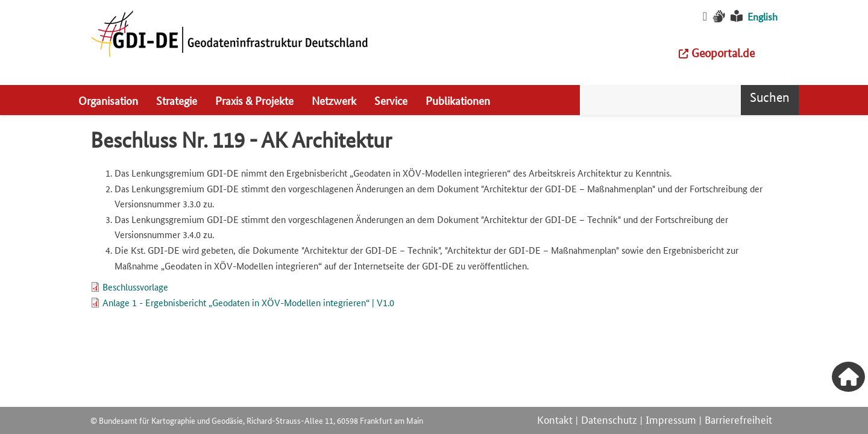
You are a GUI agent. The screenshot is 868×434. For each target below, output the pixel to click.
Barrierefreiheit (738, 419)
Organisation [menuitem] (108, 100)
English (763, 17)
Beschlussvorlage (135, 287)
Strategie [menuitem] (177, 100)
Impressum (671, 419)
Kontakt (555, 419)
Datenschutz (609, 419)
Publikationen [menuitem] (458, 100)
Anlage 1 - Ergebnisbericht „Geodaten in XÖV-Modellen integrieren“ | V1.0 (248, 302)
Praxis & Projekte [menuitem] (254, 100)
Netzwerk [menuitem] (334, 100)
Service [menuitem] (391, 100)
